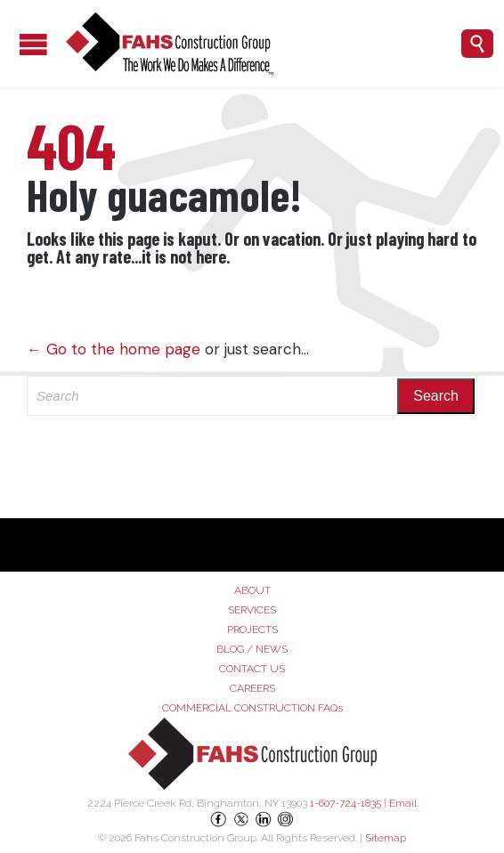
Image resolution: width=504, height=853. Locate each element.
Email (403, 803)
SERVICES (252, 610)
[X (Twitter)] (243, 825)
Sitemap (386, 838)
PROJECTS (252, 630)
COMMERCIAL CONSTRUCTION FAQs (252, 708)
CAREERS (252, 688)
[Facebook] (220, 825)
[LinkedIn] (265, 825)
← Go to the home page (114, 349)
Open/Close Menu (18, 44)
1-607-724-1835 (345, 803)
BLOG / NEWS (252, 649)
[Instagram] (286, 825)
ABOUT (252, 590)
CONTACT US (252, 669)
